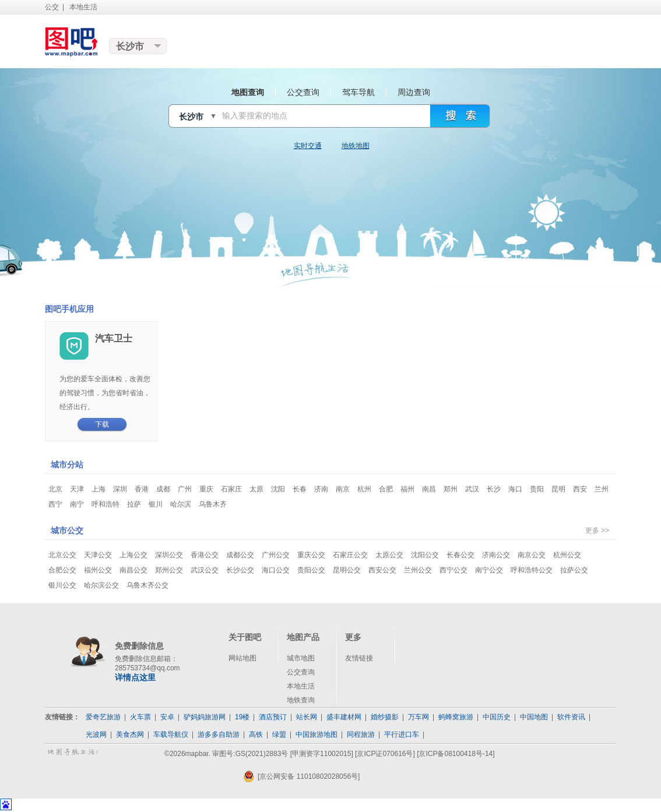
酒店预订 (273, 717)
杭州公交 (567, 555)
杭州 (364, 489)
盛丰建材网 (344, 717)
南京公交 (532, 555)
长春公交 (460, 555)
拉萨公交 (574, 570)
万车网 (419, 717)
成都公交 (240, 555)
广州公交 (276, 555)
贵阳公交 (311, 570)
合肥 (386, 489)
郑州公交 (169, 570)
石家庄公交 (350, 555)
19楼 (242, 717)
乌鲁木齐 (213, 504)
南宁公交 (489, 570)
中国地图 (534, 717)
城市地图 (301, 658)
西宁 (55, 504)
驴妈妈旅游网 (205, 717)
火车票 (140, 717)
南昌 (429, 489)
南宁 (77, 504)
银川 (156, 504)
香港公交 (205, 555)
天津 (77, 489)
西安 (580, 489)
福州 (407, 489)
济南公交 (496, 555)
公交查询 (301, 672)
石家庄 (231, 489)
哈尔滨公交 (101, 585)
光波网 (96, 734)
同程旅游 (361, 734)
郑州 (451, 489)
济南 (321, 489)
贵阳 (537, 489)
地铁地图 (356, 146)
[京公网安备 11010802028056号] (301, 776)
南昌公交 (133, 570)
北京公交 (62, 555)
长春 (300, 489)
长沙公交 (240, 570)
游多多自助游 (219, 734)
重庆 (206, 489)
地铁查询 (301, 700)
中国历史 (497, 717)
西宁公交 (453, 570)
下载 (102, 424)
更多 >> (597, 530)
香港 (142, 489)
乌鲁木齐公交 (147, 585)
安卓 (167, 717)
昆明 (558, 489)
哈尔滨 (181, 504)
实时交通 (308, 146)
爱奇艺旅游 (103, 717)
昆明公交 (347, 570)
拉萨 (134, 504)
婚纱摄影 (385, 717)
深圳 (120, 489)
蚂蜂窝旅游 (456, 717)
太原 (256, 489)
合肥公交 (62, 570)
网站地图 (242, 658)
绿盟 (279, 734)
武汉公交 (205, 570)
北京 (55, 489)
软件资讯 (571, 717)
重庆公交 (311, 555)
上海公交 (133, 555)
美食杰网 (130, 734)
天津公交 (98, 555)
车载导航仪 (171, 734)
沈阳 (278, 489)
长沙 (494, 489)
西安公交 (382, 570)
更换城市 (138, 46)
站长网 (307, 717)
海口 (515, 489)
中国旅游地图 (317, 734)
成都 (163, 489)
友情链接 (359, 658)
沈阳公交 (425, 555)
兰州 (602, 489)
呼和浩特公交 (532, 570)
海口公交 (276, 570)
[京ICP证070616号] (385, 754)
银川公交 (62, 585)
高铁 (256, 734)
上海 (99, 489)
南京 (343, 489)
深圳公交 (169, 555)
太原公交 (389, 555)
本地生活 (83, 7)
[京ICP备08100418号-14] (456, 754)
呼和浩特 (106, 504)
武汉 (472, 489)
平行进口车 (402, 734)
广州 (185, 489)
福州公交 (98, 570)
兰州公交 (418, 570)
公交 (52, 7)
